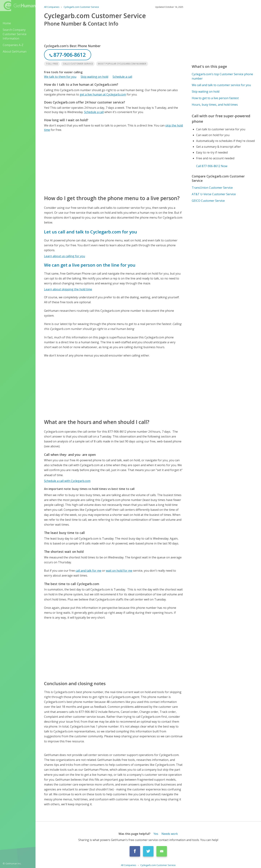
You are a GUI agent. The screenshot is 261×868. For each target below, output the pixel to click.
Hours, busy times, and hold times (215, 105)
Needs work (170, 834)
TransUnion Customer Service (212, 188)
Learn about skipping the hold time (68, 289)
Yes (156, 834)
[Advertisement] (114, 163)
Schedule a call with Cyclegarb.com (67, 481)
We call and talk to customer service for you (221, 85)
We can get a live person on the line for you (90, 265)
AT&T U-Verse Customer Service (214, 194)
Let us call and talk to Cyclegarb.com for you (91, 232)
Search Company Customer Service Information (15, 34)
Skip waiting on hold (94, 77)
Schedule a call (122, 77)
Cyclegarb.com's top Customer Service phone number (222, 76)
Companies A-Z (13, 45)
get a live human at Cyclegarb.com (103, 94)
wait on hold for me (119, 571)
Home (7, 23)
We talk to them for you (60, 77)
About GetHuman (15, 51)
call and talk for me (88, 571)
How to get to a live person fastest (215, 98)
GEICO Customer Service (208, 201)
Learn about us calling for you (65, 256)
